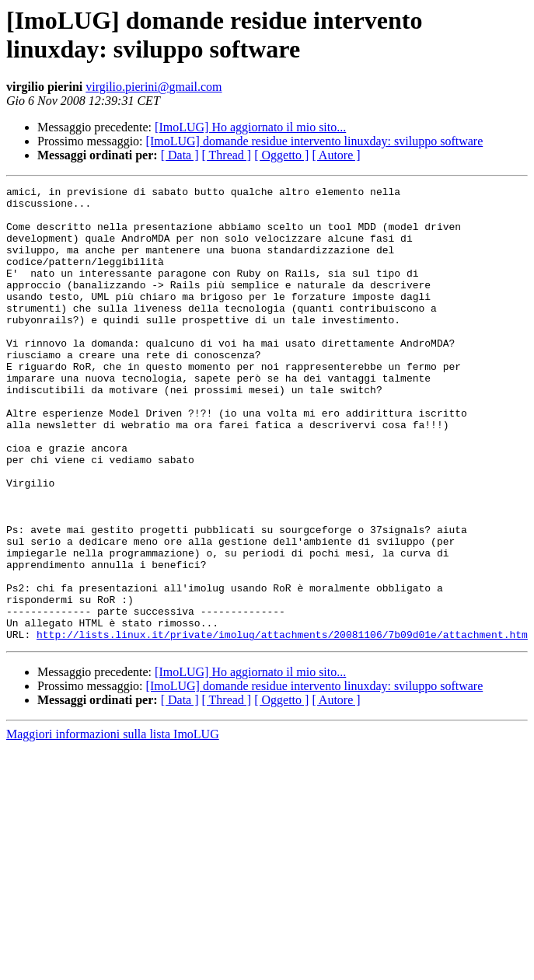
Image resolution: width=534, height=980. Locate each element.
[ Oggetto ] (281, 155)
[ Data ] (180, 155)
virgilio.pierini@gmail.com (154, 87)
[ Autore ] (336, 155)
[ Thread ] (227, 155)
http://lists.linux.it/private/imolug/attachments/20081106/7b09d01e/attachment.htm (282, 725)
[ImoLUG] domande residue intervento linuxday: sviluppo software (315, 141)
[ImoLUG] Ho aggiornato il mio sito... (250, 127)
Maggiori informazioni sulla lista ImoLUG (113, 825)
